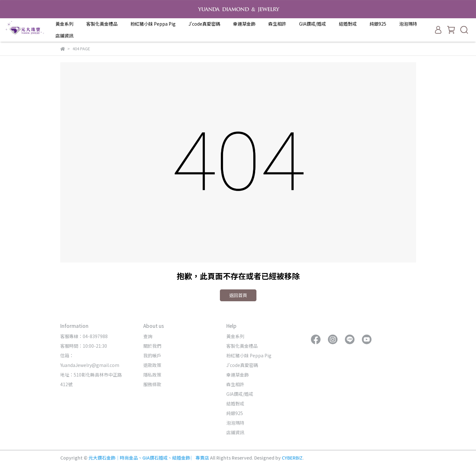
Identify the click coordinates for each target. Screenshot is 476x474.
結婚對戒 (348, 24)
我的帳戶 (152, 355)
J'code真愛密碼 (204, 24)
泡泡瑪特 (408, 24)
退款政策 (152, 365)
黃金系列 (64, 24)
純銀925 (378, 24)
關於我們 (152, 346)
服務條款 (152, 384)
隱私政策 (152, 375)
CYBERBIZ (292, 458)
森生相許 (277, 24)
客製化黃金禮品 (102, 24)
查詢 (148, 336)
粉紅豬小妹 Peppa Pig (153, 24)
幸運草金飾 (244, 24)
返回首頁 (238, 295)
